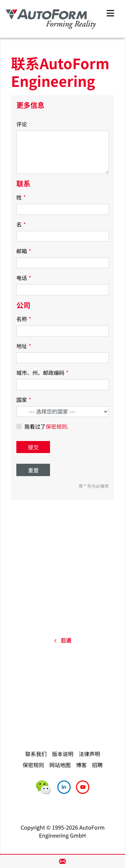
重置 (33, 470)
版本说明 (63, 754)
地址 (24, 346)
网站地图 (60, 765)
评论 (22, 124)
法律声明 (89, 754)
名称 (24, 319)
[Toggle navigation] (110, 12)
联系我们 (36, 754)
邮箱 (24, 251)
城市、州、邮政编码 (42, 373)
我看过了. (46, 426)
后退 (63, 640)
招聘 (97, 765)
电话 (24, 278)
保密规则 (56, 426)
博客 (81, 765)
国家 (24, 400)
